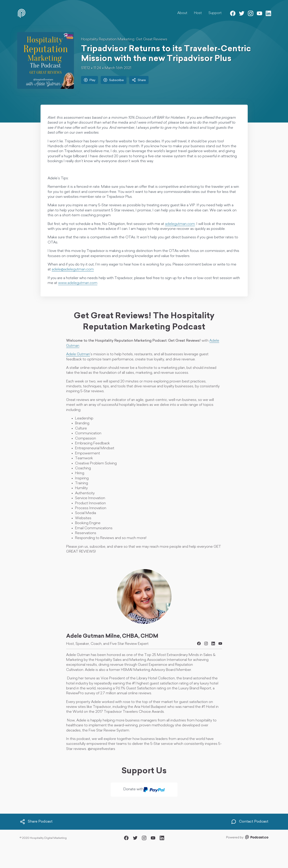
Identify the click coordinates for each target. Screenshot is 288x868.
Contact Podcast (250, 822)
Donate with (144, 790)
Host (198, 13)
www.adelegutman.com (78, 283)
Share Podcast (36, 822)
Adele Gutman (78, 354)
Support (215, 13)
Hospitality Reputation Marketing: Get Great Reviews (124, 39)
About (182, 13)
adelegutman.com (180, 224)
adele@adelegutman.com (73, 270)
